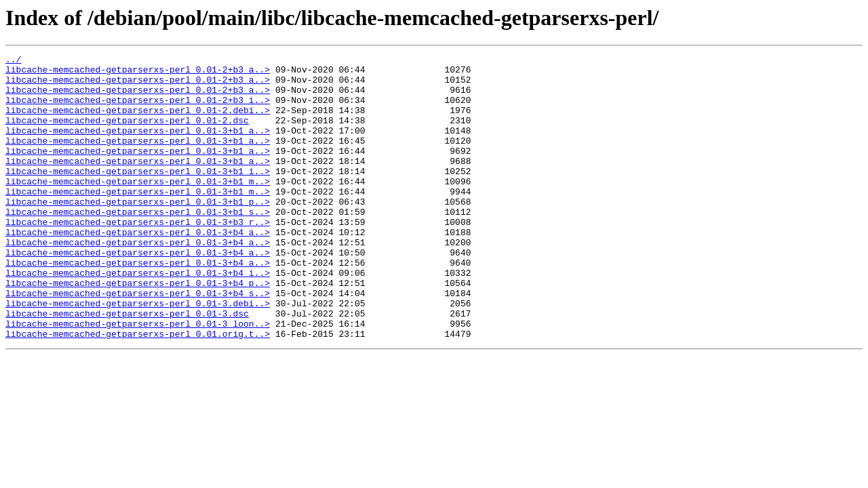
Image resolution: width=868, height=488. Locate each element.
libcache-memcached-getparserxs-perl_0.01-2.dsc (127, 134)
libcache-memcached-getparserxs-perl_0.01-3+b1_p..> (138, 232)
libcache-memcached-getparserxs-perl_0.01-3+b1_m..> (138, 207)
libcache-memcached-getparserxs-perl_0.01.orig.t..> (138, 390)
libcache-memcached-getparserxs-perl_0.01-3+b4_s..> (138, 342)
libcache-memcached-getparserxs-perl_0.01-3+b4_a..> (138, 268)
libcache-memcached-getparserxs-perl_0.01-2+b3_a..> (138, 73)
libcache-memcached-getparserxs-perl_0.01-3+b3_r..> (138, 256)
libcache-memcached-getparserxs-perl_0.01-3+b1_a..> (138, 146)
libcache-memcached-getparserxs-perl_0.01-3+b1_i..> (138, 195)
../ (13, 61)
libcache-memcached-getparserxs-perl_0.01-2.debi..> (138, 122)
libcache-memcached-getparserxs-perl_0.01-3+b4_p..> (138, 329)
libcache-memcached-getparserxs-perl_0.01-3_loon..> (138, 378)
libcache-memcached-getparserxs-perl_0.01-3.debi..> (138, 354)
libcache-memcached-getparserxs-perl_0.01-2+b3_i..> (138, 110)
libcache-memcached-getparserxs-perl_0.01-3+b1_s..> (138, 244)
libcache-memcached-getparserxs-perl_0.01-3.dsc (127, 366)
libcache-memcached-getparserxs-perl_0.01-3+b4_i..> (138, 317)
